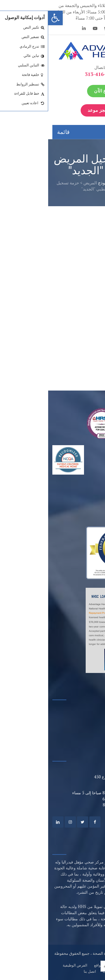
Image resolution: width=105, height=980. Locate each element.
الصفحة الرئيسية (81, 183)
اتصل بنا (42, 971)
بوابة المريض (86, 709)
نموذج (55, 183)
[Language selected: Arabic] (67, 966)
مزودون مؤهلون (84, 729)
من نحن (85, 965)
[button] (7, 18)
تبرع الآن (55, 91)
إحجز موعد (54, 110)
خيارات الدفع (87, 719)
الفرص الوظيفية (27, 965)
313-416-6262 (53, 74)
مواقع (50, 965)
